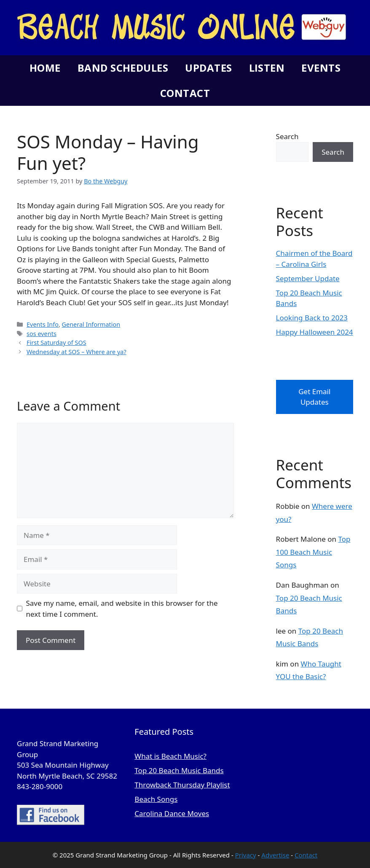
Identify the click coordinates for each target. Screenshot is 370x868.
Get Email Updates (314, 397)
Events (321, 68)
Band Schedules (123, 68)
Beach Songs (156, 799)
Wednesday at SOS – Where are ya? (76, 352)
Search (287, 136)
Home (45, 68)
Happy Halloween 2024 (315, 332)
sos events (42, 334)
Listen (267, 68)
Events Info (43, 324)
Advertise (275, 855)
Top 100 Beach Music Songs (313, 552)
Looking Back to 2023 (312, 318)
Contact (185, 93)
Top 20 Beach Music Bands (179, 770)
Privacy (246, 855)
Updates (208, 68)
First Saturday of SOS (56, 343)
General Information (91, 324)
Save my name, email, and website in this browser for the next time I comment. (122, 609)
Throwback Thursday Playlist (182, 785)
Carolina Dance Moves (172, 813)
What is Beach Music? (170, 756)
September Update (308, 278)
